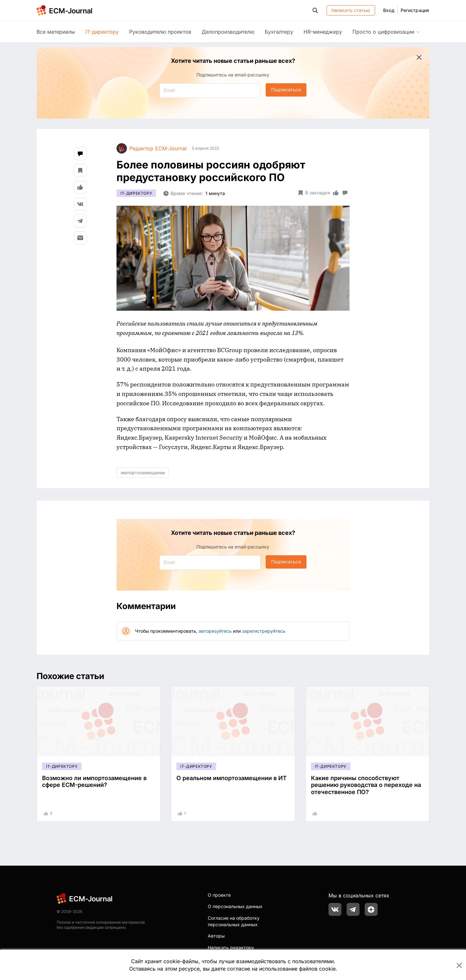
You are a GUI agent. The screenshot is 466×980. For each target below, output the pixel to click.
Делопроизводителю (228, 32)
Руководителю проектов (160, 32)
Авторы (216, 936)
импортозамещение (143, 473)
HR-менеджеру (323, 32)
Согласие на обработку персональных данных (234, 921)
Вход (389, 10)
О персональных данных (235, 906)
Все (56, 32)
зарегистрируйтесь (264, 631)
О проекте (219, 895)
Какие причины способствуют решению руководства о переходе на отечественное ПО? (366, 785)
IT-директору (102, 32)
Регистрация (415, 10)
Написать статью (351, 10)
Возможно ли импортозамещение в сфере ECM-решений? (94, 782)
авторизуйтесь (215, 631)
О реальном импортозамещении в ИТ (232, 778)
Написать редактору (231, 947)
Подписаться (286, 90)
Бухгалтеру (279, 32)
